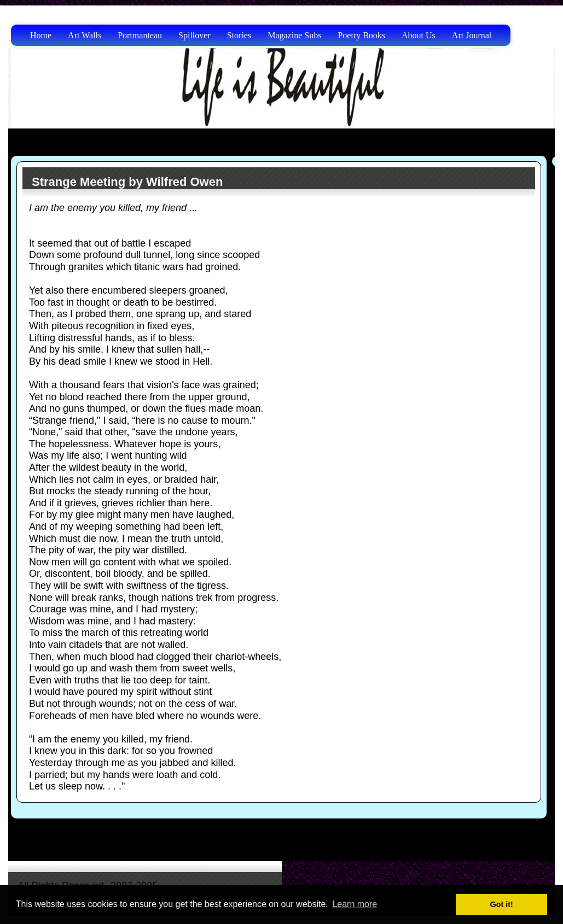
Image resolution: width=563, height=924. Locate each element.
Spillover (195, 35)
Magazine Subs (294, 35)
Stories (239, 35)
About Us (419, 35)
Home (41, 35)
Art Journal (472, 35)
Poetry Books (361, 35)
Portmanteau (140, 35)
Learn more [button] (355, 904)
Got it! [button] (502, 904)
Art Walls (85, 35)
